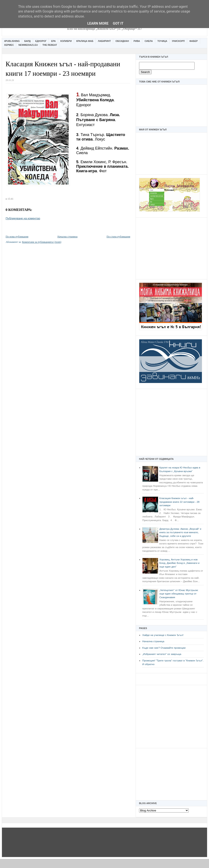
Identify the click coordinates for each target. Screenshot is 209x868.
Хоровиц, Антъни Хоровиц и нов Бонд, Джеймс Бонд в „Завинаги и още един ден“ (179, 563)
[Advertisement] (171, 248)
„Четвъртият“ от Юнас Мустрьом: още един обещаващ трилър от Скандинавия (179, 594)
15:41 (10, 199)
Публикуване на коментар (23, 218)
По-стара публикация (118, 237)
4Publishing (12, 41)
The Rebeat (50, 45)
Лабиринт (104, 41)
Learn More (98, 23)
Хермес (9, 45)
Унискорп (178, 41)
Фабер (194, 41)
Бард (28, 41)
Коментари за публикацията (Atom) (42, 242)
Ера (53, 41)
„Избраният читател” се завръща (162, 654)
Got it (118, 23)
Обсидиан (122, 41)
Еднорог (41, 41)
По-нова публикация (17, 237)
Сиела (149, 41)
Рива (137, 41)
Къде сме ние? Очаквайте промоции (164, 648)
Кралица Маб (85, 41)
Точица (162, 41)
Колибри (66, 41)
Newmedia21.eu (28, 45)
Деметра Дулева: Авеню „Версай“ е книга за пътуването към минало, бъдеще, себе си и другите (180, 532)
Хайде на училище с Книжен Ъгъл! (163, 635)
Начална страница (153, 641)
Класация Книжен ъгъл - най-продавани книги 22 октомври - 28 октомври (179, 502)
